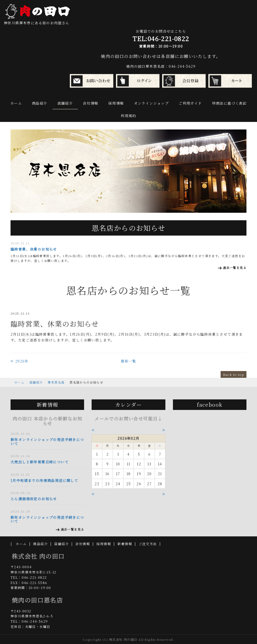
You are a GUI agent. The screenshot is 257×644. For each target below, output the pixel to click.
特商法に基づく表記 (230, 103)
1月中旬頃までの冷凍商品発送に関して (44, 480)
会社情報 (91, 103)
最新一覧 (128, 361)
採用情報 (116, 103)
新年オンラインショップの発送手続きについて (47, 441)
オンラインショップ (151, 103)
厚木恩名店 (56, 382)
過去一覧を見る (235, 268)
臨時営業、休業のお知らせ (34, 249)
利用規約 (128, 116)
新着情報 (125, 544)
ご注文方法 (148, 544)
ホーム (16, 103)
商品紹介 (40, 103)
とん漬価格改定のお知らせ (34, 499)
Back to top (234, 374)
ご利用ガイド (190, 103)
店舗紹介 (65, 103)
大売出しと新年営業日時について (40, 462)
